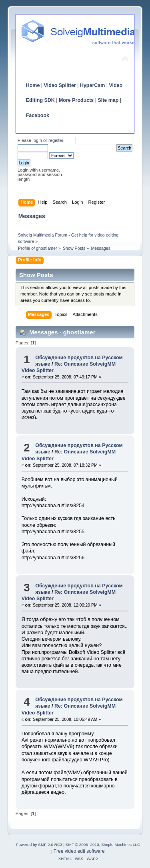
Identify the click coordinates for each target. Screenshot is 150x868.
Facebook (38, 115)
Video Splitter (60, 85)
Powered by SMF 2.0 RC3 (39, 845)
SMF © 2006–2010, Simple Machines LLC (103, 845)
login (37, 140)
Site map (108, 100)
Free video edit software (79, 851)
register (56, 140)
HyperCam (92, 85)
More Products (76, 100)
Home (33, 85)
